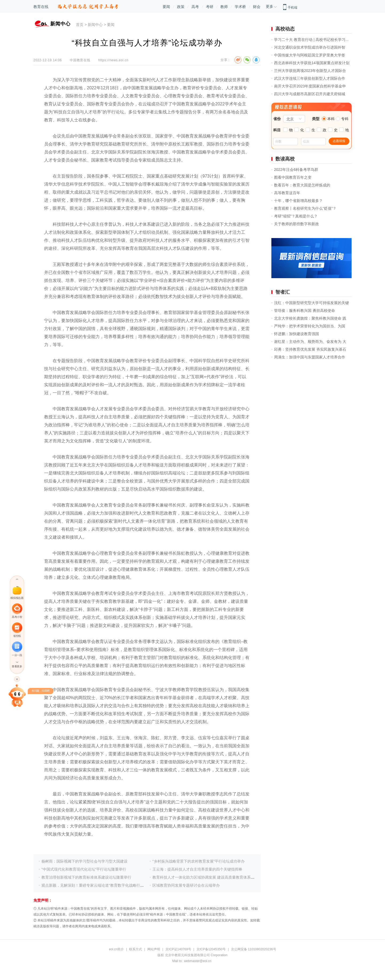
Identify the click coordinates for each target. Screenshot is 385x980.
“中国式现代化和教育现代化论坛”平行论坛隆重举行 (84, 869)
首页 (80, 25)
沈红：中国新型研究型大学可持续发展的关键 (311, 303)
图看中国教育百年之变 (293, 177)
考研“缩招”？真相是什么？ (296, 216)
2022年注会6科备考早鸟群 (296, 170)
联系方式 (136, 949)
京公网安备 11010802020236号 (254, 949)
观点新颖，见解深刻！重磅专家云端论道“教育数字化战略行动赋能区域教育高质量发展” (114, 885)
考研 (210, 7)
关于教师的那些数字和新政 (297, 224)
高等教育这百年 (287, 193)
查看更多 (17, 666)
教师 (224, 7)
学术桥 (240, 7)
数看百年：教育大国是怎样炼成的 (302, 185)
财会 (257, 7)
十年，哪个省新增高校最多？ (298, 201)
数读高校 (285, 159)
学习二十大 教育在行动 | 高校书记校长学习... (311, 40)
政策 (181, 7)
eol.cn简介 (116, 949)
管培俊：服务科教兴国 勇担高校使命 (305, 311)
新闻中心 (95, 25)
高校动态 (285, 29)
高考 (195, 7)
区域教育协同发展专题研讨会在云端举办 (186, 885)
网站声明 (154, 949)
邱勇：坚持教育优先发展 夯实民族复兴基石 (310, 349)
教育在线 (41, 7)
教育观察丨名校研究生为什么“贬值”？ (305, 208)
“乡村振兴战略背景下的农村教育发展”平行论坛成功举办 (199, 861)
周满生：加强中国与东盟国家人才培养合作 (310, 357)
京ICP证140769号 (178, 949)
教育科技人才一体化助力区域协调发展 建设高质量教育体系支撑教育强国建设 (217, 877)
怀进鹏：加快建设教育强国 (297, 334)
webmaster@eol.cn (198, 961)
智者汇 (283, 292)
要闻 (166, 7)
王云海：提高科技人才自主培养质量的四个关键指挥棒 (197, 869)
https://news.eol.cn (113, 60)
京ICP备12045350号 (211, 949)
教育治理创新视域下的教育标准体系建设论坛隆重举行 (86, 877)
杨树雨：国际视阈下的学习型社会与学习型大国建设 (84, 861)
